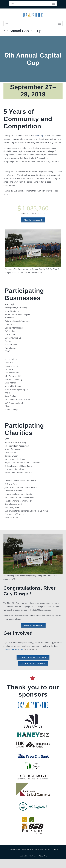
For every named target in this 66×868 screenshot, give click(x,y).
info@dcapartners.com (13, 649)
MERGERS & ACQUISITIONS (33, 850)
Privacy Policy (43, 856)
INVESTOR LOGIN (52, 850)
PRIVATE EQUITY (14, 850)
